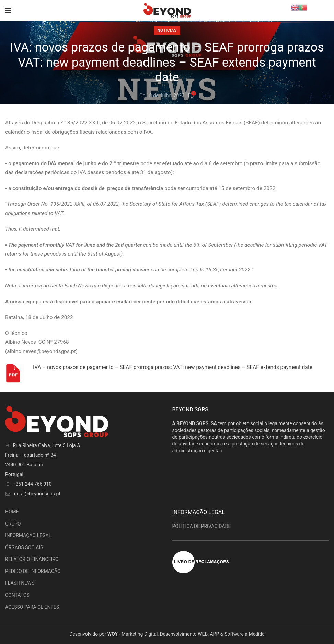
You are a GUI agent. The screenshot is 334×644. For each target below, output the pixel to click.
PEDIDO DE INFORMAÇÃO (33, 571)
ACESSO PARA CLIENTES (32, 607)
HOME (12, 512)
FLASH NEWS (20, 583)
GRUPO (13, 524)
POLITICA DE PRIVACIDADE (202, 526)
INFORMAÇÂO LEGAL (28, 535)
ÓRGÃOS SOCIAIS (24, 547)
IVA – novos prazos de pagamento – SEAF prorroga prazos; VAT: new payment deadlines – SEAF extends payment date (173, 367)
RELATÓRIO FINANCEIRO (32, 559)
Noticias (167, 30)
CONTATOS (17, 595)
